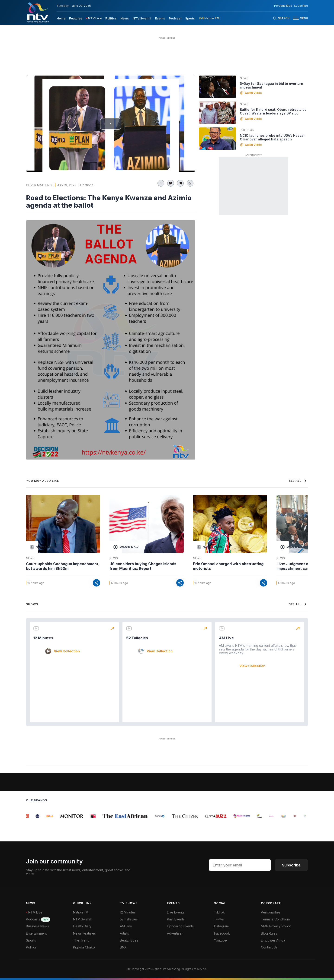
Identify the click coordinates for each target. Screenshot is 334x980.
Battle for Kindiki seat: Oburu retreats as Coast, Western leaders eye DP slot (273, 111)
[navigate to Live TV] (94, 18)
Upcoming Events (180, 926)
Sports (31, 940)
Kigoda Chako (84, 947)
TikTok (219, 912)
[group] (29, 816)
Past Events (176, 919)
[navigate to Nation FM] (209, 18)
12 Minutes (43, 638)
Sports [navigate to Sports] (190, 18)
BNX (123, 947)
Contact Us (269, 947)
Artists (124, 933)
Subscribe (291, 865)
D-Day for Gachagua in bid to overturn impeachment (271, 85)
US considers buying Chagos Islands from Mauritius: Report (143, 566)
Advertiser (175, 933)
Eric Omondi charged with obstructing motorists (228, 566)
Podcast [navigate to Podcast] (175, 18)
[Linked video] (218, 87)
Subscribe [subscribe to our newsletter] (301, 6)
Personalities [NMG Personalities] (283, 6)
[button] (299, 18)
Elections (87, 185)
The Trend (81, 940)
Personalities (271, 912)
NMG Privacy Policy (276, 926)
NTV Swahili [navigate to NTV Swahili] (142, 18)
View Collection (67, 651)
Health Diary (82, 926)
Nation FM (81, 912)
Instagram (221, 926)
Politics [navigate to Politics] (111, 18)
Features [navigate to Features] (76, 18)
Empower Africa (273, 940)
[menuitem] (61, 18)
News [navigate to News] (125, 18)
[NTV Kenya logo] (38, 13)
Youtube (220, 940)
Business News (37, 926)
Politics (247, 130)
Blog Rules (269, 933)
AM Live (226, 638)
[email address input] (240, 865)
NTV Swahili (82, 919)
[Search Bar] (281, 18)
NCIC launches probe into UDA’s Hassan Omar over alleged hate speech (273, 137)
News (244, 78)
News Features (84, 933)
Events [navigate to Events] (160, 18)
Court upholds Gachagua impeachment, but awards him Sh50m (63, 566)
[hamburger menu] (296, 18)
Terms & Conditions (276, 919)
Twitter (219, 919)
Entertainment (36, 933)
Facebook (222, 933)
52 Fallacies (137, 638)
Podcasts (38, 919)
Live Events (176, 912)
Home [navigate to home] (61, 18)
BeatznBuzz (129, 940)
